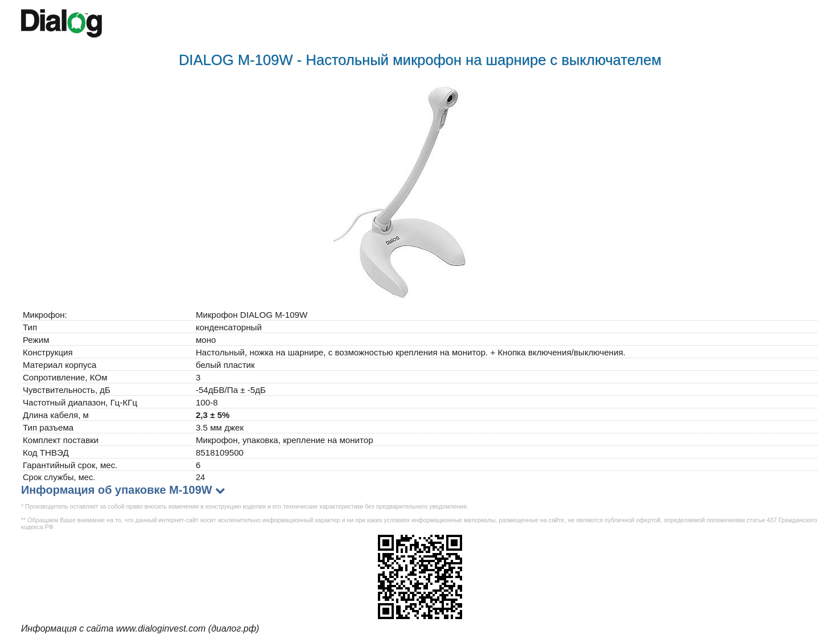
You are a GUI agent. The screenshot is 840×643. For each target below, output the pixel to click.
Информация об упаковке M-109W (117, 490)
